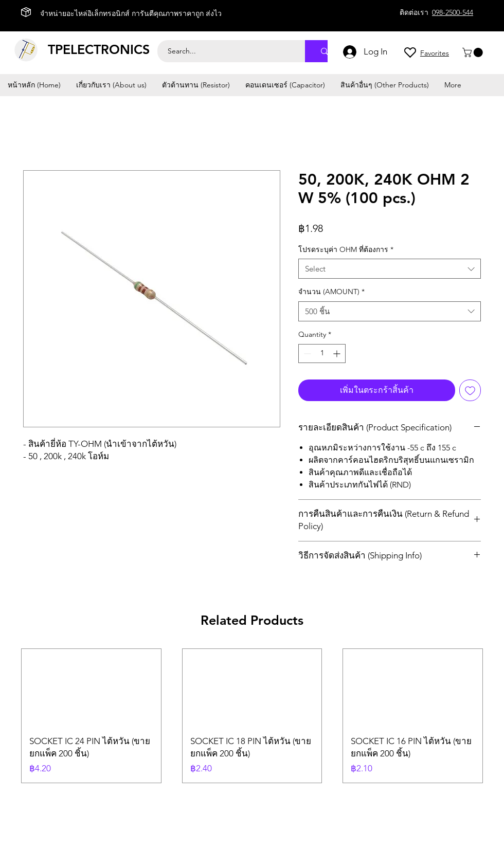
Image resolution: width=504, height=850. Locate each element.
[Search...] (226, 51)
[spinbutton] (322, 354)
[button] (474, 52)
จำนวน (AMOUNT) (331, 292)
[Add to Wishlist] (470, 390)
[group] (252, 716)
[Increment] (338, 354)
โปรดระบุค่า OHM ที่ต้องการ (346, 249)
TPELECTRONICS (99, 49)
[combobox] (390, 269)
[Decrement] (306, 354)
